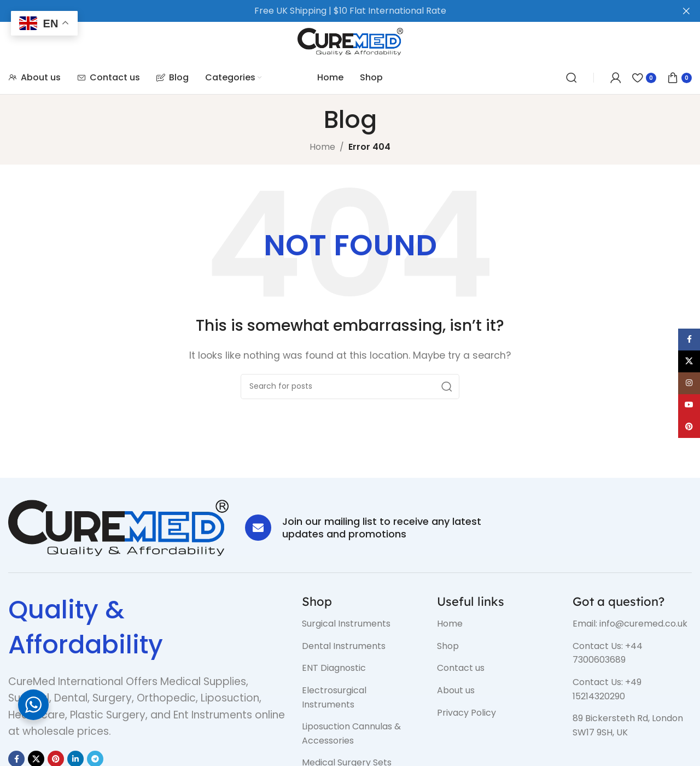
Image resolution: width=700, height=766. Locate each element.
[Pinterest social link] (689, 427)
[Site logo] (350, 41)
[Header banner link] (334, 11)
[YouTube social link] (689, 405)
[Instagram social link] (689, 383)
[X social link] (689, 361)
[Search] (571, 78)
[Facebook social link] (689, 340)
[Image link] (118, 527)
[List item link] (361, 624)
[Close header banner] (686, 11)
